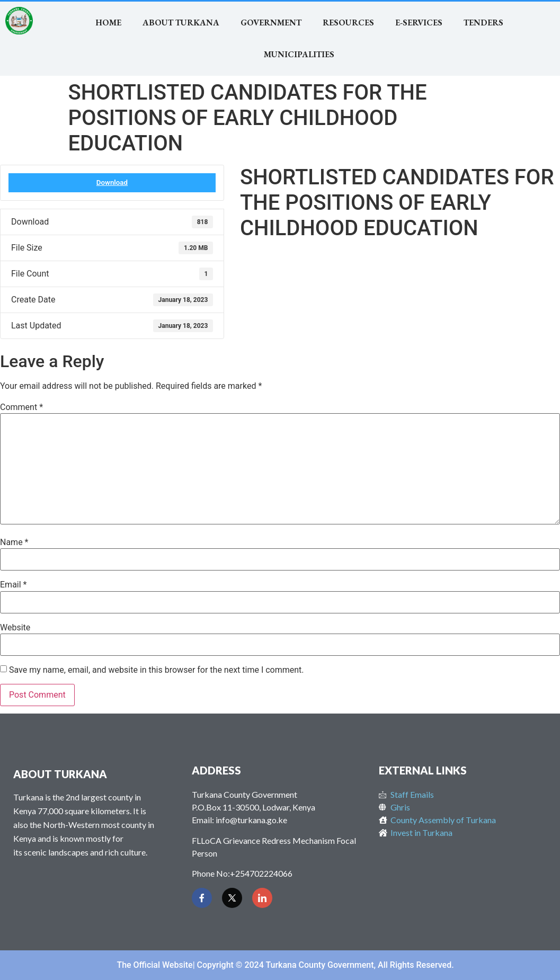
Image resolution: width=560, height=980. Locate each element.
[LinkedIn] (262, 898)
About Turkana (181, 23)
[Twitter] (232, 898)
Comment (21, 407)
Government (271, 23)
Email (13, 585)
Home (108, 23)
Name (14, 542)
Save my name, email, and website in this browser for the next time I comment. (157, 670)
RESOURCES (348, 23)
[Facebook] (202, 898)
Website (15, 628)
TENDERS (483, 23)
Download (112, 182)
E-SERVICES (419, 23)
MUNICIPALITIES (299, 54)
